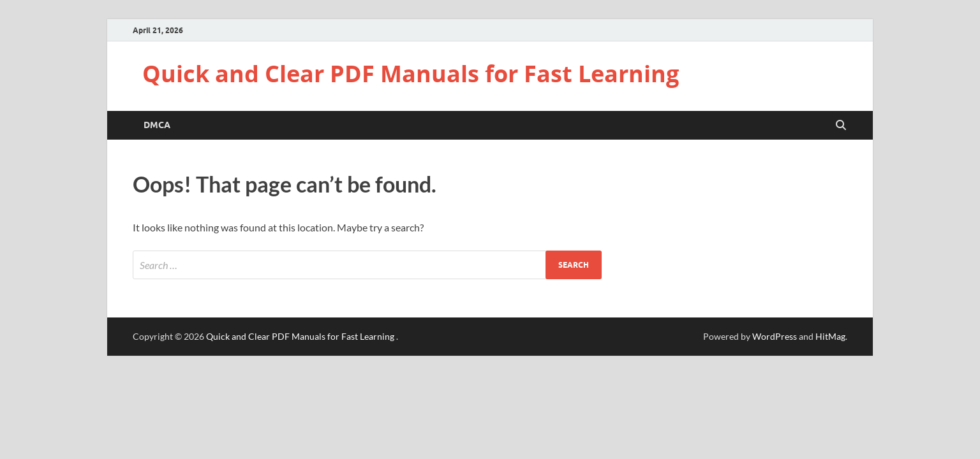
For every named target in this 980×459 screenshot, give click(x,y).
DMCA (157, 125)
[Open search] (841, 126)
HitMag (830, 336)
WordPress (775, 336)
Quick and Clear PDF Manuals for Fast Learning (411, 74)
